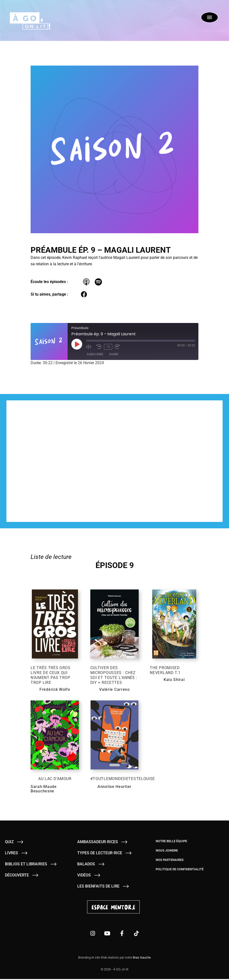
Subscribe (95, 355)
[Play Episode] (77, 344)
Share (114, 355)
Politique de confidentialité (180, 870)
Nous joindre (167, 851)
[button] (84, 295)
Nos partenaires (170, 861)
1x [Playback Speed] (108, 347)
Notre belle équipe (171, 842)
